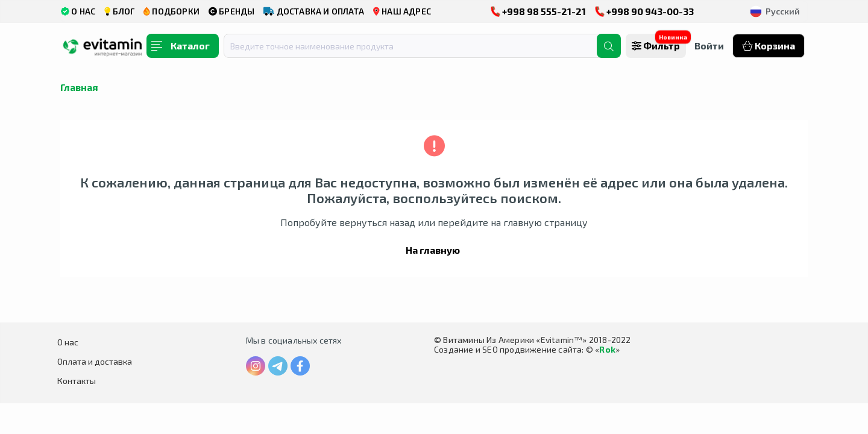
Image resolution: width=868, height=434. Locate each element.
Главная (79, 87)
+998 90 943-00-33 (644, 11)
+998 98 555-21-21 (538, 11)
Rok (607, 349)
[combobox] (418, 46)
